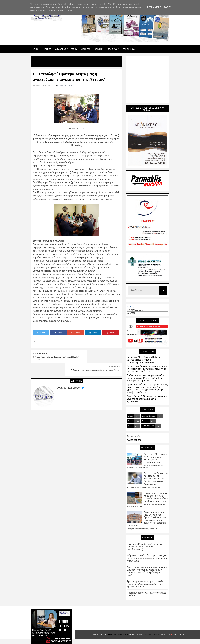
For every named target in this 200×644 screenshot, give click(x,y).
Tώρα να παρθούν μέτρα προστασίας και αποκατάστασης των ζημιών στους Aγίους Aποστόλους (147, 369)
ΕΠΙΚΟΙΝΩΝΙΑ (129, 49)
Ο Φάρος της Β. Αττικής (69, 374)
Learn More (154, 7)
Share (58, 333)
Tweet (41, 333)
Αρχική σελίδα (134, 436)
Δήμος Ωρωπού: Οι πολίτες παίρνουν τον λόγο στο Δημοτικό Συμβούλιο (147, 398)
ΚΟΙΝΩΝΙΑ (99, 49)
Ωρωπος (47, 49)
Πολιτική (130, 426)
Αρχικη (36, 49)
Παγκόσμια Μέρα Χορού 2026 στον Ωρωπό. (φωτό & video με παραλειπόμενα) (144, 360)
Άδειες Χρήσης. (134, 440)
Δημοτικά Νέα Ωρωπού (149, 416)
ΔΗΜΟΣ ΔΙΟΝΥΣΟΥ (148, 426)
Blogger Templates (152, 634)
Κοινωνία (131, 421)
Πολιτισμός (146, 421)
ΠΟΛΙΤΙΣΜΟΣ (113, 49)
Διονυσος (86, 49)
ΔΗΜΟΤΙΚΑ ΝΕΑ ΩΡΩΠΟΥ (66, 49)
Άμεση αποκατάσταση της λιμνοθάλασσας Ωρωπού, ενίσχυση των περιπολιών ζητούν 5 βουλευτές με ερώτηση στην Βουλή (147, 388)
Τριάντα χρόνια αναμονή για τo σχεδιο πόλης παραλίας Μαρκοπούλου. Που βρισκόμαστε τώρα (145, 378)
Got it (167, 7)
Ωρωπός (131, 313)
